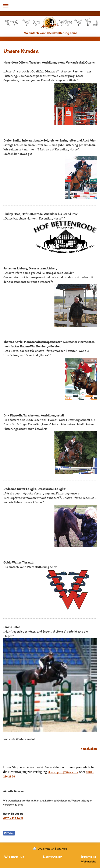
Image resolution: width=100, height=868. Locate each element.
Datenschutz (52, 857)
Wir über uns (14, 857)
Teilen (9, 833)
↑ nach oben (89, 749)
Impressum (88, 857)
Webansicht (88, 862)
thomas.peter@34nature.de (63, 772)
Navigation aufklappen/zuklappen (50, 6)
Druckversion (44, 849)
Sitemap (62, 849)
